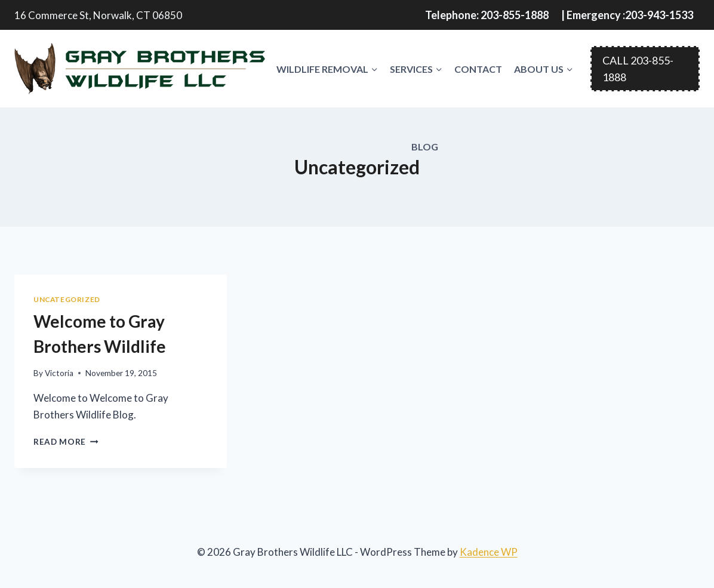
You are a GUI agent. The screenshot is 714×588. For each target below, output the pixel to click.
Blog (425, 147)
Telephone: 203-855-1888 (487, 15)
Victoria (59, 373)
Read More (66, 442)
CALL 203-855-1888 (638, 69)
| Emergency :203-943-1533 (627, 15)
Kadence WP (489, 552)
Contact (478, 69)
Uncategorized (67, 299)
